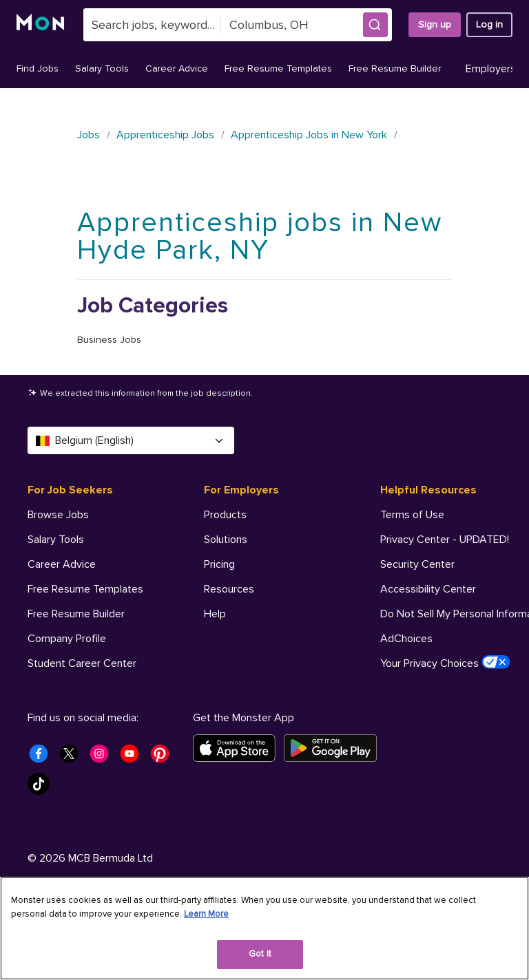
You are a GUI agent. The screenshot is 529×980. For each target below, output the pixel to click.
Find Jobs (38, 68)
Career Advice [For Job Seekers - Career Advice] (62, 564)
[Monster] (42, 25)
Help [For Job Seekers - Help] (39, 688)
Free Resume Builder (395, 68)
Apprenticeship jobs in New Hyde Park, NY (260, 236)
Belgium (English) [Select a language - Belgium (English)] (131, 440)
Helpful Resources (428, 490)
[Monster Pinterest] (164, 819)
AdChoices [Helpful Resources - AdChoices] (406, 639)
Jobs (89, 135)
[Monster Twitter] (73, 819)
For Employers (241, 490)
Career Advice (177, 68)
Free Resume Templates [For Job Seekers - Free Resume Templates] (85, 589)
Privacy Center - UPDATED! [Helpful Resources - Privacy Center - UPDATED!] (445, 540)
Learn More (206, 914)
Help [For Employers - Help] (215, 614)
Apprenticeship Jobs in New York (309, 135)
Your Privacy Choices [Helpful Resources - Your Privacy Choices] (445, 663)
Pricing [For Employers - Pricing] (219, 564)
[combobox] (152, 25)
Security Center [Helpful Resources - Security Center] (417, 564)
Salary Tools (102, 68)
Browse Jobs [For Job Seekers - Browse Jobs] (58, 515)
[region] (264, 928)
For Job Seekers (70, 490)
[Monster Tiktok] (43, 849)
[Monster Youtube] (134, 819)
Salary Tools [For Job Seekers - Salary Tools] (56, 540)
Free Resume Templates (278, 68)
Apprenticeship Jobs (165, 135)
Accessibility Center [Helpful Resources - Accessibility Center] (428, 589)
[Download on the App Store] (238, 809)
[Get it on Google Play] (334, 809)
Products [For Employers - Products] (225, 515)
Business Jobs (109, 340)
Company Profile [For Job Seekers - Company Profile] (67, 639)
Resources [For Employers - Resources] (229, 589)
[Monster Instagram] (103, 819)
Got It (260, 954)
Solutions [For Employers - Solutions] (226, 540)
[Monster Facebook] (43, 819)
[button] (375, 25)
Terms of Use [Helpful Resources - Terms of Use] (412, 515)
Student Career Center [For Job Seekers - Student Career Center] (82, 663)
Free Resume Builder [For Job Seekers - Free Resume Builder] (76, 614)
